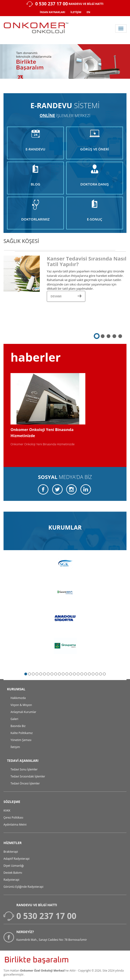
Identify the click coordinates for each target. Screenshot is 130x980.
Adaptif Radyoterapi (16, 859)
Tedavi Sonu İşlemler (24, 769)
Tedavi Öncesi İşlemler (25, 783)
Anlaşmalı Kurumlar (23, 712)
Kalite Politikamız (22, 733)
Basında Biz (18, 726)
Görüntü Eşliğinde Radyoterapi (23, 887)
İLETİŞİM (76, 12)
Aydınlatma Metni (15, 825)
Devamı (66, 296)
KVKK (7, 811)
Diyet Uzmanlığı (14, 866)
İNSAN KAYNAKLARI (52, 12)
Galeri (14, 719)
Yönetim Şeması (21, 740)
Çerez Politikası (13, 818)
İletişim (15, 747)
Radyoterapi (11, 880)
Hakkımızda (18, 698)
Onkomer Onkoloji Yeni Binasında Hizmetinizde (43, 444)
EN (88, 12)
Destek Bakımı (13, 873)
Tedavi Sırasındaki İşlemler (28, 776)
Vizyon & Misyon (21, 705)
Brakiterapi (11, 852)
